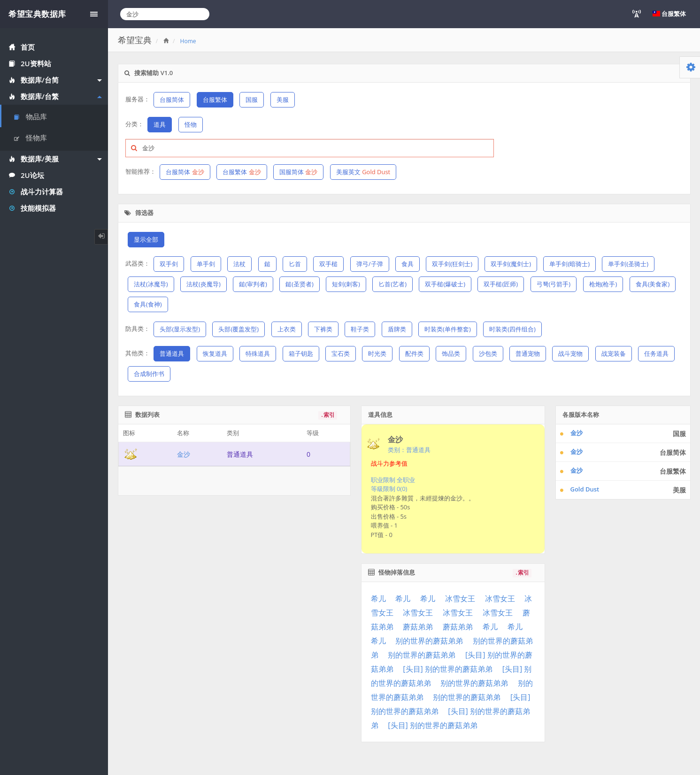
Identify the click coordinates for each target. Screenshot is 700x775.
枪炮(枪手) (603, 284)
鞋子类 (360, 329)
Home (188, 41)
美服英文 (363, 172)
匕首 (295, 264)
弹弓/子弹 (370, 264)
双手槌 (328, 264)
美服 (283, 100)
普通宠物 (528, 353)
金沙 (184, 454)
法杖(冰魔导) (151, 284)
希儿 (378, 599)
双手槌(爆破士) (445, 284)
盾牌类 (397, 329)
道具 (160, 124)
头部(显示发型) (180, 329)
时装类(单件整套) (448, 329)
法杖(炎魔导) (204, 284)
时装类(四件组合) (512, 329)
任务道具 (656, 353)
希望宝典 (135, 40)
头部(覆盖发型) (238, 329)
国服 (252, 100)
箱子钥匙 (301, 353)
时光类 (377, 353)
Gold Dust (585, 489)
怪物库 (31, 138)
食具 (408, 264)
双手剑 (169, 264)
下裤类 (323, 329)
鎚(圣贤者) (300, 284)
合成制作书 (149, 374)
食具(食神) (148, 304)
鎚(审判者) (253, 284)
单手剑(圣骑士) (628, 264)
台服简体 (172, 100)
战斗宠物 (570, 353)
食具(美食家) (653, 284)
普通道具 (172, 353)
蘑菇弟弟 (418, 627)
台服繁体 (215, 100)
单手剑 (206, 264)
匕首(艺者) (392, 284)
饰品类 (451, 353)
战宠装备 (614, 353)
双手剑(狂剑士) (452, 264)
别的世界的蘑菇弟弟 (429, 641)
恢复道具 (215, 353)
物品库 (31, 116)
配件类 (414, 353)
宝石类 (341, 353)
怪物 (191, 124)
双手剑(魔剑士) (511, 264)
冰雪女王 (460, 599)
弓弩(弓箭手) (554, 284)
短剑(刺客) (346, 284)
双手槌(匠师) (501, 284)
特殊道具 (258, 353)
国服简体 (298, 172)
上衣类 (287, 329)
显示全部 (146, 239)
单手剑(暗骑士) (569, 264)
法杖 (239, 264)
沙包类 (488, 353)
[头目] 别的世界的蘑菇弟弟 (448, 669)
